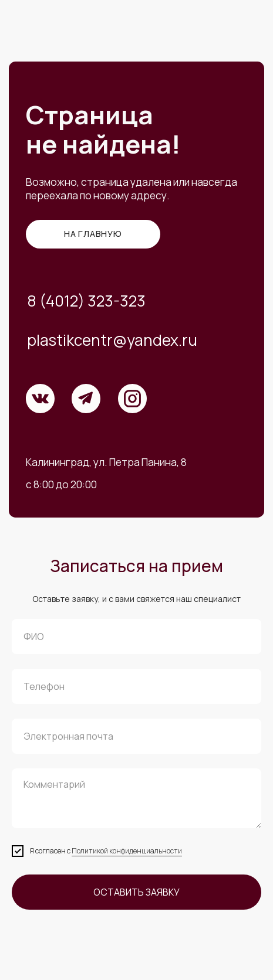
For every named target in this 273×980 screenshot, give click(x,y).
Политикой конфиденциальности (127, 851)
